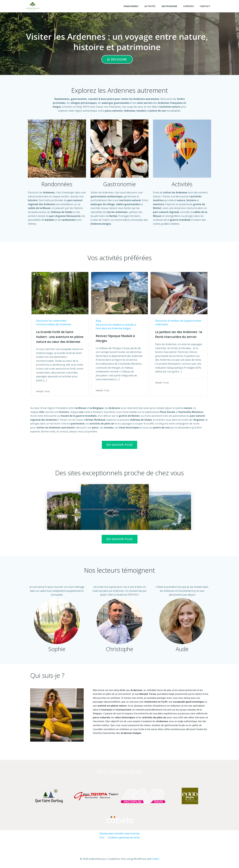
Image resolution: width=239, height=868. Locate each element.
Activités (150, 6)
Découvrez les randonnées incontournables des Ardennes (54, 323)
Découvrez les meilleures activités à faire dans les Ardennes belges (116, 326)
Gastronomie (169, 6)
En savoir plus (120, 445)
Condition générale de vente (124, 837)
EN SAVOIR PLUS (120, 539)
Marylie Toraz (43, 391)
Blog (98, 321)
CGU (102, 837)
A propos (189, 6)
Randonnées (131, 6)
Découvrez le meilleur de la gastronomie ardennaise (178, 323)
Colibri (155, 859)
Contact (205, 6)
